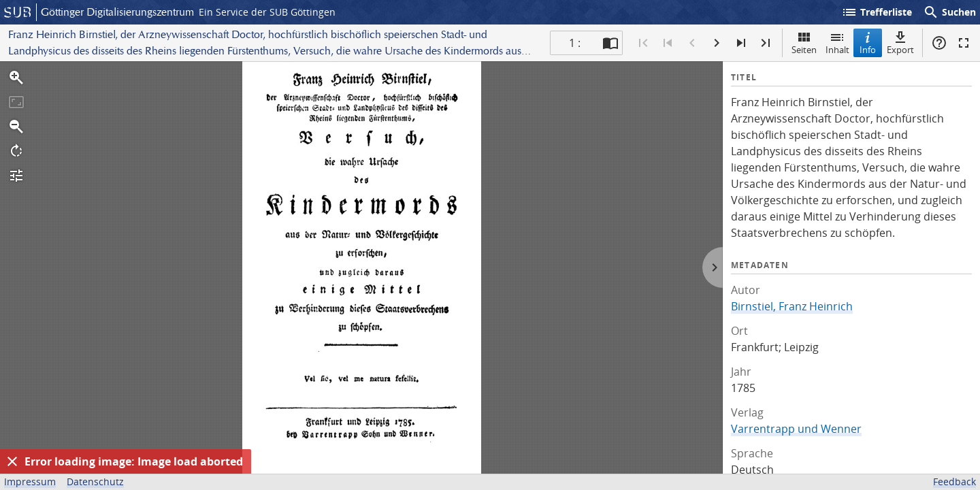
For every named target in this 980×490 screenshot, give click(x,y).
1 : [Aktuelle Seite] (575, 43)
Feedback (954, 481)
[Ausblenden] (12, 461)
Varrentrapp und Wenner (796, 429)
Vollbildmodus (964, 43)
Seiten (804, 43)
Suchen (949, 12)
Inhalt (837, 43)
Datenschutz (95, 481)
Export (900, 43)
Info (868, 43)
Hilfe (939, 43)
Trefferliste (877, 12)
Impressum (30, 481)
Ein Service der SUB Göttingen (267, 12)
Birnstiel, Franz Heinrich (792, 306)
